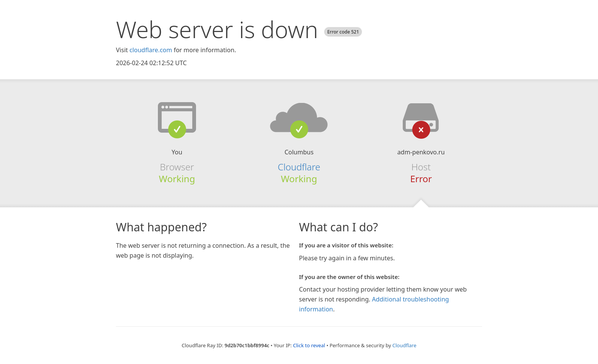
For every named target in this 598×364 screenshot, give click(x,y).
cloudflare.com (151, 50)
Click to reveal (309, 345)
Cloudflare (299, 167)
